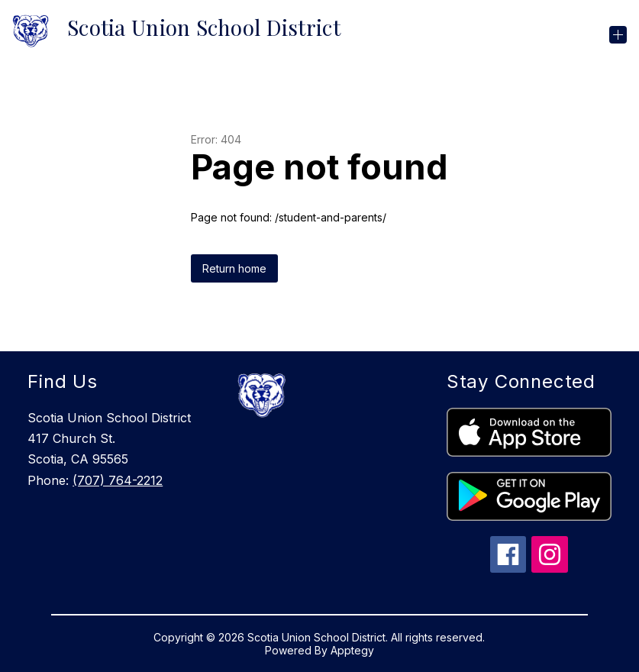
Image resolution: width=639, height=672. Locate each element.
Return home (234, 268)
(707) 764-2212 (118, 480)
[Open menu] (618, 35)
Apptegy (352, 650)
